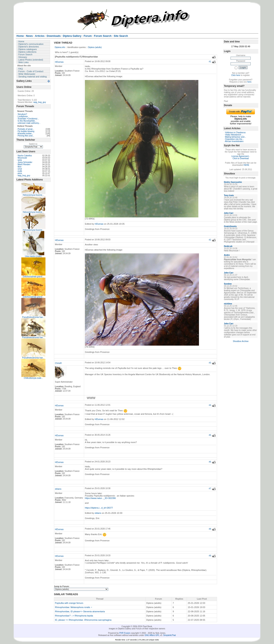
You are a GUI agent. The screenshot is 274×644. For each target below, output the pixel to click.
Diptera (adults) (95, 47)
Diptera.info (60, 47)
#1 (210, 62)
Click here (236, 75)
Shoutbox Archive (241, 341)
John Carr (229, 213)
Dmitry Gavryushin (233, 182)
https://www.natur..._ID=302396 (100, 498)
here (249, 82)
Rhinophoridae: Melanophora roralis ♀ (74, 607)
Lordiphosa (23, 116)
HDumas (59, 62)
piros (20, 173)
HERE (246, 165)
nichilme (228, 304)
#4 (210, 405)
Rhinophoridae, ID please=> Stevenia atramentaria (80, 611)
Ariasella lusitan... (25, 134)
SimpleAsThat (169, 635)
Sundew (228, 284)
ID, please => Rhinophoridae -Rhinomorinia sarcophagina (83, 620)
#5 (210, 435)
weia (20, 160)
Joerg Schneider (25, 162)
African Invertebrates (234, 141)
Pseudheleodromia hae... (33, 317)
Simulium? (22, 114)
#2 (210, 240)
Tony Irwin (229, 195)
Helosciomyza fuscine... (33, 195)
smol (20, 169)
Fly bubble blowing (26, 131)
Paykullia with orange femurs (69, 603)
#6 (210, 462)
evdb (20, 171)
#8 (210, 529)
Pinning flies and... (26, 136)
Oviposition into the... (234, 139)
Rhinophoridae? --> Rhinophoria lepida (74, 616)
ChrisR (58, 363)
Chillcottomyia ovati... (33, 378)
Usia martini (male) (33, 256)
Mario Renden (24, 164)
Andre (227, 255)
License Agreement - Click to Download (241, 157)
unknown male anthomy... (29, 123)
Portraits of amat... (26, 129)
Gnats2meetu (230, 226)
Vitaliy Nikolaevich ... (234, 135)
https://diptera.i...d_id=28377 (99, 508)
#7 (210, 489)
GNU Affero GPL (152, 635)
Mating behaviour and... (235, 137)
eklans (58, 489)
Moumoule (22, 158)
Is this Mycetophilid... (27, 121)
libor (20, 167)
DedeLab (228, 246)
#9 (210, 556)
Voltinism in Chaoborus (235, 133)
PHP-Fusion (125, 633)
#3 (210, 363)
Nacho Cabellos (25, 156)
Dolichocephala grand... (33, 277)
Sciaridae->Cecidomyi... (28, 119)
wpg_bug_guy (40, 102)
